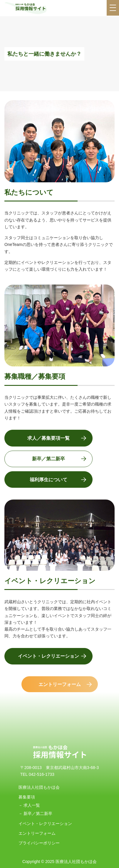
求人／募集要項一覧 (48, 438)
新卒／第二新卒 (48, 459)
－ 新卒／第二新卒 (36, 814)
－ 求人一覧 (29, 805)
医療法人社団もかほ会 (39, 787)
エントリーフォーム (60, 684)
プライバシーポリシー (39, 843)
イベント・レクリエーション (48, 656)
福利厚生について (48, 480)
